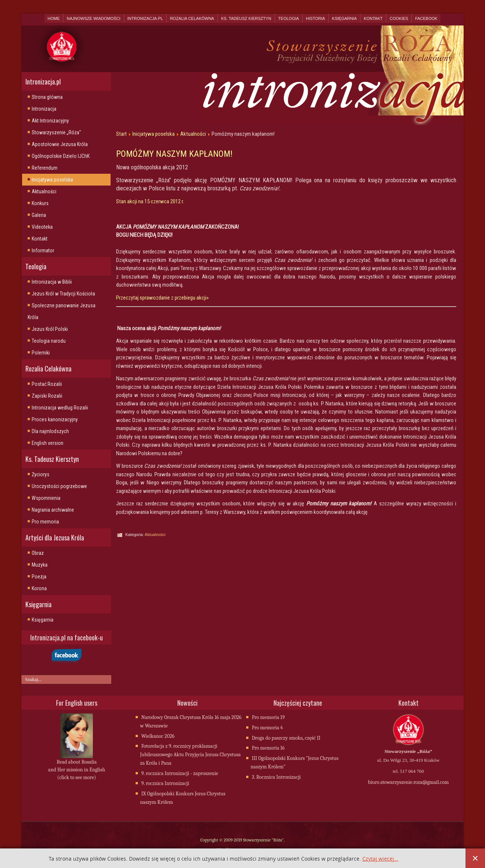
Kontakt (373, 18)
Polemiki (41, 353)
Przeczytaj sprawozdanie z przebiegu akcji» (162, 298)
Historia (315, 18)
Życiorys (41, 474)
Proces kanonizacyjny (55, 419)
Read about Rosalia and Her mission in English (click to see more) (77, 770)
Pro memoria (45, 522)
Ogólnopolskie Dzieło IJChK (61, 156)
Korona (39, 588)
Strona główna (47, 97)
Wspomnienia (46, 498)
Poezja (39, 577)
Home (54, 18)
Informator (43, 250)
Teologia (289, 18)
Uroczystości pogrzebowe (59, 486)
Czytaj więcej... (380, 859)
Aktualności (44, 191)
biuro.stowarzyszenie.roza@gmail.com (408, 783)
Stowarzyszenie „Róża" (56, 132)
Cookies (399, 18)
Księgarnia (344, 18)
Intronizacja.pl (145, 18)
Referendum (45, 168)
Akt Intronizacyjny (50, 121)
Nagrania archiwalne (53, 510)
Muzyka (40, 565)
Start (121, 134)
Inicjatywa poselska (52, 180)
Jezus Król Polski (50, 329)
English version (48, 443)
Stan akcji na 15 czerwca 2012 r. (150, 201)
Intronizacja (44, 109)
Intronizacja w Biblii (52, 282)
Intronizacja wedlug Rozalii (60, 408)
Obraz (38, 553)
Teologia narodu (49, 341)
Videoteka (42, 227)
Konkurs (40, 203)
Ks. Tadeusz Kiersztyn (246, 18)
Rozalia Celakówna (192, 18)
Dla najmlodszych (50, 431)
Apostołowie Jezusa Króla (60, 144)
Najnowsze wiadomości (93, 18)
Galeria (39, 215)
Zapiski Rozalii (47, 396)
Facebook (426, 18)
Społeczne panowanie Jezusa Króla (62, 311)
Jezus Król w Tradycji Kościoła (63, 294)
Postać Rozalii (47, 384)
